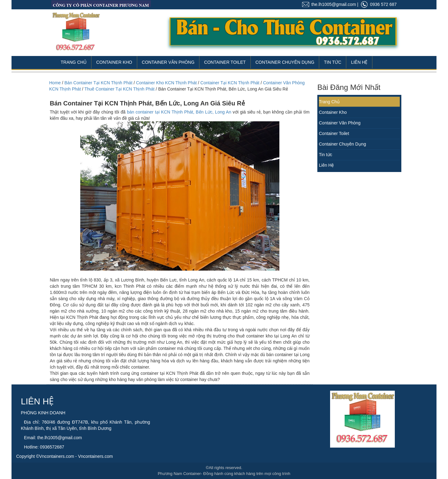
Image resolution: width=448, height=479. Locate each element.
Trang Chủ (74, 62)
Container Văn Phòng (168, 62)
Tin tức (326, 155)
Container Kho (114, 62)
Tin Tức (333, 62)
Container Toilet (225, 62)
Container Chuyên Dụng (285, 62)
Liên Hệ (359, 62)
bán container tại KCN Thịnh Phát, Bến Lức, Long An (179, 112)
